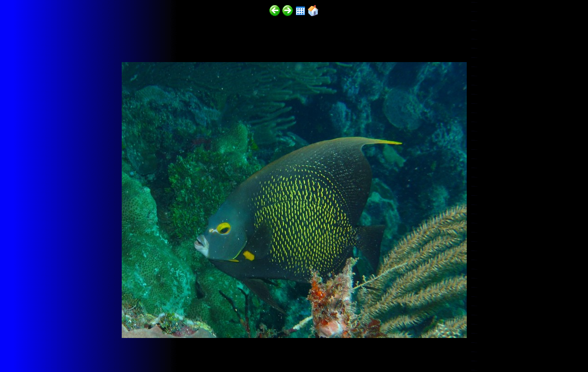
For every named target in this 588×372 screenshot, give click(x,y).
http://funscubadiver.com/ (95, 345)
